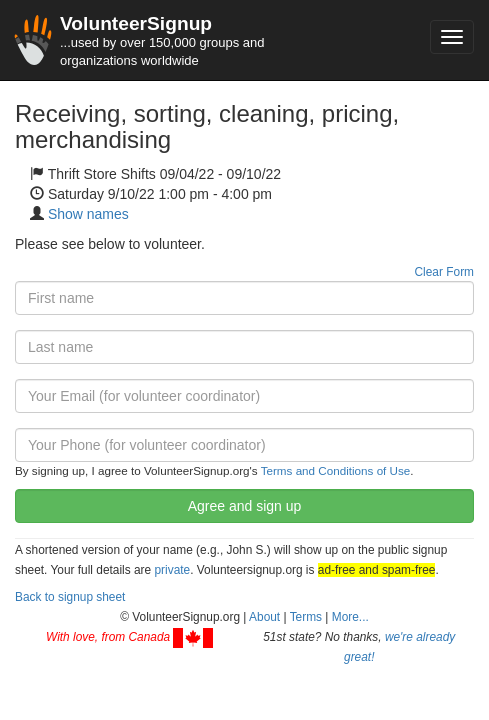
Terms (306, 617)
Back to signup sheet (70, 597)
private (172, 570)
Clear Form (444, 272)
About (264, 617)
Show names (88, 214)
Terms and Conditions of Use (336, 470)
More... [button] (350, 617)
